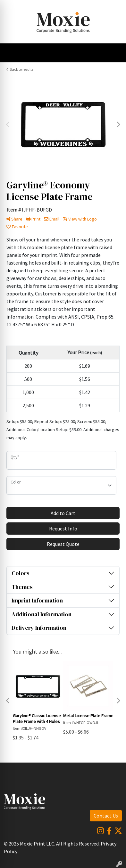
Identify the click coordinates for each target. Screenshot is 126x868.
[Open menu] (113, 53)
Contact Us (106, 816)
